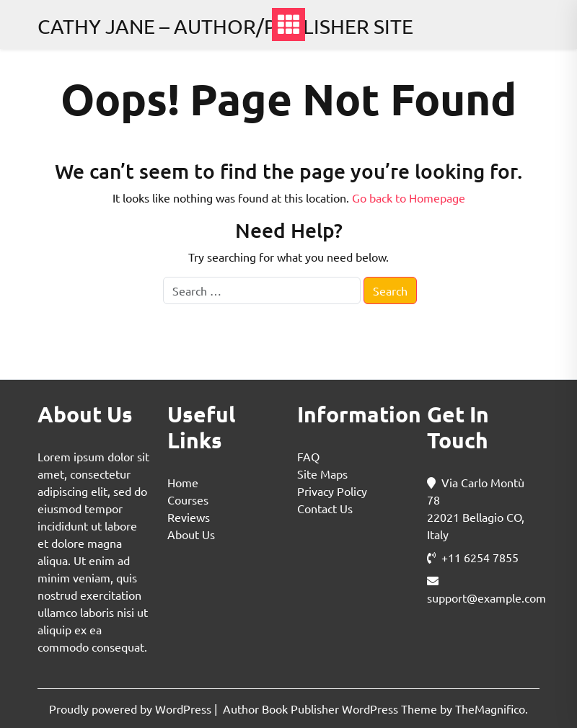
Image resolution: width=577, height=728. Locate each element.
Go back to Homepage (409, 197)
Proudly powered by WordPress (132, 709)
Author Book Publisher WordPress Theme (331, 709)
